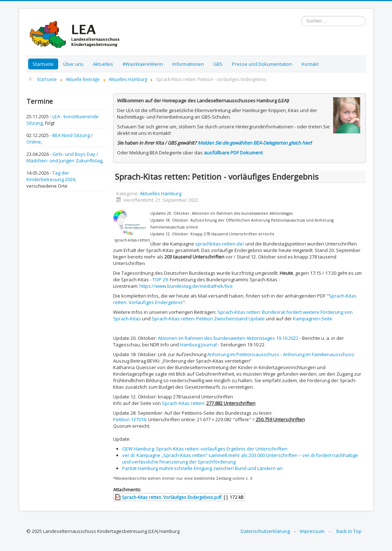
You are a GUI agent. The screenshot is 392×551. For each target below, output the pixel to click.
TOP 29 (160, 279)
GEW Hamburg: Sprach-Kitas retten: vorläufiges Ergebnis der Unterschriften (205, 449)
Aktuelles (103, 64)
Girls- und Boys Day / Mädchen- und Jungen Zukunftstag (64, 157)
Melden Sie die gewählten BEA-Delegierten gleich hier (254, 143)
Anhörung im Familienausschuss (318, 354)
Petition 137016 (130, 419)
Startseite (43, 64)
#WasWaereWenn (143, 64)
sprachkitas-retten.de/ (220, 244)
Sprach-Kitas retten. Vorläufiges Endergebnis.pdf (172, 497)
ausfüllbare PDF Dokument (233, 153)
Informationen (188, 64)
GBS (218, 64)
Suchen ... (301, 16)
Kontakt (310, 64)
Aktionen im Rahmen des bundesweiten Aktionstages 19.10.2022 (228, 338)
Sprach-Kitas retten (183, 403)
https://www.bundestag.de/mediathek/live (186, 286)
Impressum (312, 531)
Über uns (73, 64)
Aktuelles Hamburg (161, 193)
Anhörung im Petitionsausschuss (243, 354)
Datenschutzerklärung (265, 531)
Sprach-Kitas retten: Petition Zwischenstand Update (208, 319)
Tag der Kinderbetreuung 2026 (51, 176)
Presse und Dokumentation (262, 64)
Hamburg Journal (198, 345)
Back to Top (349, 531)
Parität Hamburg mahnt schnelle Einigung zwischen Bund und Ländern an (202, 468)
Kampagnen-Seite (313, 319)
